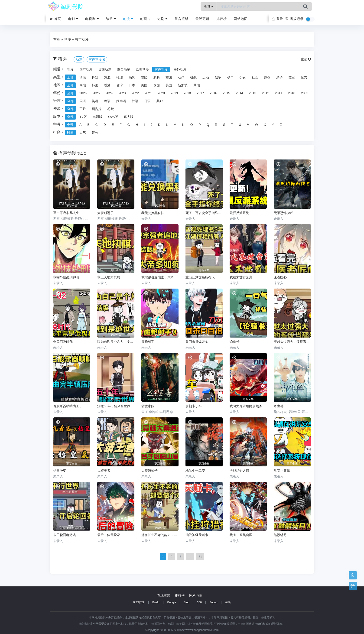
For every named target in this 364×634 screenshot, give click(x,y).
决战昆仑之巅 (239, 471)
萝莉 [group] (156, 77)
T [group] (232, 125)
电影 (73, 19)
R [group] (216, 125)
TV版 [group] (83, 117)
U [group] (240, 125)
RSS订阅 (139, 602)
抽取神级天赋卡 (197, 535)
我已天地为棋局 (109, 277)
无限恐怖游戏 (283, 213)
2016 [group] (213, 93)
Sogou (213, 602)
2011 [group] (278, 93)
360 (199, 602)
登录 (278, 19)
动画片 (145, 19)
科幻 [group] (95, 77)
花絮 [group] (110, 109)
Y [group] (273, 125)
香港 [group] (107, 85)
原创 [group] (267, 77)
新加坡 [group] (183, 85)
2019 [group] (174, 93)
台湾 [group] (120, 85)
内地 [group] (83, 85)
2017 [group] (200, 93)
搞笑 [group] (132, 77)
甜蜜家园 (148, 406)
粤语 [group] (107, 101)
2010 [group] (292, 93)
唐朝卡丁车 (194, 406)
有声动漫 (82, 39)
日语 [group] (147, 101)
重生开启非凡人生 (66, 213)
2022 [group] (135, 93)
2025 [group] (96, 93)
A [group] (80, 125)
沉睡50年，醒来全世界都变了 (116, 406)
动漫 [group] (70, 69)
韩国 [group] (95, 85)
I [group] (144, 125)
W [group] (256, 125)
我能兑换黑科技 (153, 213)
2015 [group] (226, 93)
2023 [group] (122, 93)
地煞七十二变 (195, 471)
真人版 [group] (129, 117)
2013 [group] (252, 93)
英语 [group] (95, 101)
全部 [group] (70, 77)
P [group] (200, 125)
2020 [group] (161, 93)
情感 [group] (83, 77)
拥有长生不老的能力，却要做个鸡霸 (160, 535)
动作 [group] (181, 77)
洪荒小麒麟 (282, 471)
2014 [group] (239, 93)
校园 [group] (169, 77)
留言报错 (182, 19)
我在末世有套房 (241, 277)
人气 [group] (83, 133)
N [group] (183, 125)
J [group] (151, 125)
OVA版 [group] (113, 117)
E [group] (113, 125)
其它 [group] (160, 101)
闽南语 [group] (121, 101)
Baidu (156, 602)
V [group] (248, 125)
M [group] (175, 125)
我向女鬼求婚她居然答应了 (248, 406)
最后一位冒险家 (109, 535)
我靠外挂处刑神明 (66, 277)
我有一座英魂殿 (241, 535)
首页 (55, 19)
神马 (228, 602)
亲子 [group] (279, 77)
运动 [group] (206, 77)
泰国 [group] (156, 85)
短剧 (162, 19)
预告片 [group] (97, 109)
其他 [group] (197, 85)
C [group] (97, 125)
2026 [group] (83, 93)
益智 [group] (292, 77)
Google (172, 602)
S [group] (224, 125)
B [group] (88, 125)
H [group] (137, 125)
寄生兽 (279, 406)
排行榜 (222, 19)
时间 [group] (70, 133)
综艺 (111, 19)
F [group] (121, 125)
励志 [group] (304, 77)
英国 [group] (169, 85)
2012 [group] (265, 93)
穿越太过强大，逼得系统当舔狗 (292, 342)
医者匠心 (280, 277)
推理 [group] (120, 77)
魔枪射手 (148, 342)
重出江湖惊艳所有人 (200, 277)
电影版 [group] (97, 117)
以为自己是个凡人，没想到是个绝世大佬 (116, 342)
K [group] (159, 125)
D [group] (105, 125)
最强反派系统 (239, 213)
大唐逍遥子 (105, 213)
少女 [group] (243, 77)
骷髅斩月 (280, 535)
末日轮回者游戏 (65, 535)
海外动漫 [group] (180, 69)
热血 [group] (107, 77)
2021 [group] (148, 93)
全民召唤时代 (63, 342)
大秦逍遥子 (149, 471)
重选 (306, 59)
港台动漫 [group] (123, 69)
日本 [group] (132, 85)
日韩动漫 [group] (105, 69)
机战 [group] (193, 77)
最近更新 (202, 19)
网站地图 (241, 19)
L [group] (167, 125)
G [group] (129, 125)
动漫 (128, 19)
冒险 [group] (144, 77)
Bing (187, 602)
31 (200, 557)
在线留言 (164, 595)
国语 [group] (83, 101)
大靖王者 (104, 471)
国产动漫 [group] (86, 69)
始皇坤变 (60, 471)
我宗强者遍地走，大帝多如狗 (160, 277)
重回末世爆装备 (197, 342)
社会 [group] (255, 77)
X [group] (265, 125)
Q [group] (208, 125)
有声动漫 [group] (161, 69)
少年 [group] (230, 77)
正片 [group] (83, 109)
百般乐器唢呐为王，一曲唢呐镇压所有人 (72, 406)
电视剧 (92, 19)
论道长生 (236, 342)
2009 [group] (305, 93)
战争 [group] (218, 77)
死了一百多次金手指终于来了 (204, 213)
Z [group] (281, 125)
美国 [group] (144, 85)
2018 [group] (187, 93)
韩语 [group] (135, 101)
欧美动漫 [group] (142, 69)
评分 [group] (95, 133)
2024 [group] (109, 93)
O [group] (192, 125)
